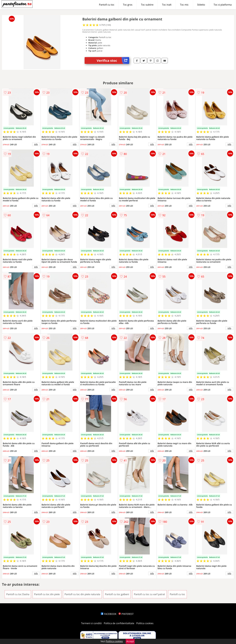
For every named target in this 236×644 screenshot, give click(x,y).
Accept (130, 641)
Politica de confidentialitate (119, 623)
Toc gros (128, 5)
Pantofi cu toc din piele (47, 594)
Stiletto (201, 5)
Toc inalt (167, 5)
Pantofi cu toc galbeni (117, 594)
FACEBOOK (109, 614)
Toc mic (184, 5)
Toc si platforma (223, 5)
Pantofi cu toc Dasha (18, 594)
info (36, 144)
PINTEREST (126, 614)
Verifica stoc (113, 60)
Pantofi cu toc (107, 5)
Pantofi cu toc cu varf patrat (149, 594)
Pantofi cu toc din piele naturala (82, 594)
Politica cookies (145, 623)
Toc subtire (147, 5)
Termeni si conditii (91, 623)
